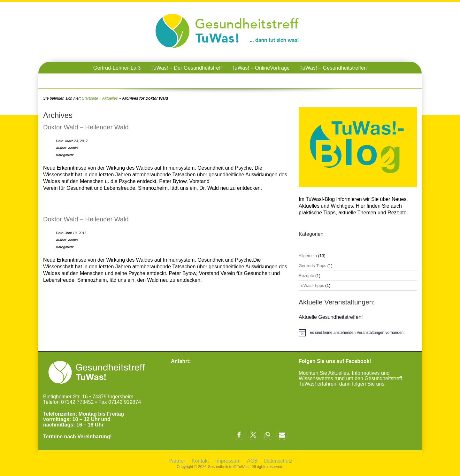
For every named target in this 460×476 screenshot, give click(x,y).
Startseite (90, 98)
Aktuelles (110, 98)
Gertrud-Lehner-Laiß (117, 68)
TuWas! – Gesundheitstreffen (333, 68)
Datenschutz (278, 461)
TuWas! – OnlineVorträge (261, 68)
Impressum (228, 461)
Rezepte (306, 276)
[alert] (358, 333)
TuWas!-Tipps (311, 285)
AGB (252, 461)
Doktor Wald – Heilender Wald (86, 127)
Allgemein (308, 256)
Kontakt (200, 461)
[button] (239, 435)
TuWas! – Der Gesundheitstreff (186, 68)
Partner (177, 461)
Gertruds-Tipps (312, 266)
